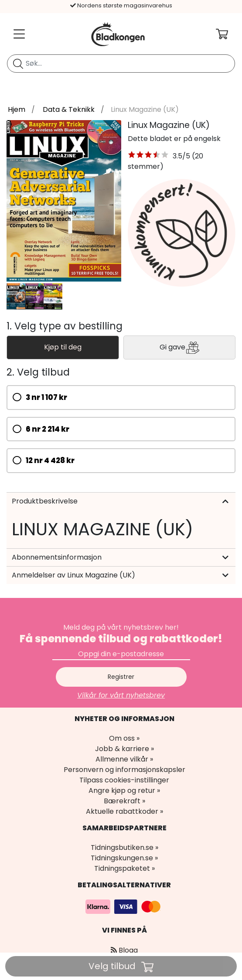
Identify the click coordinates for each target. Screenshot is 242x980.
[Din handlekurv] (229, 34)
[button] (148, 156)
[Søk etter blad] (18, 64)
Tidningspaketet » (124, 868)
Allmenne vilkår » (124, 759)
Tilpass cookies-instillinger (124, 780)
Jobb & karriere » (124, 749)
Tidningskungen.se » (124, 858)
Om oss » (124, 738)
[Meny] (17, 34)
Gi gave (179, 347)
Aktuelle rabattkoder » (124, 811)
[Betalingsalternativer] (124, 906)
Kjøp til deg (63, 347)
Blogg (124, 950)
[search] (121, 64)
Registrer (121, 677)
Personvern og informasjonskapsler (124, 770)
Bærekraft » (124, 801)
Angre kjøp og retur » (124, 790)
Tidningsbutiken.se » (124, 847)
